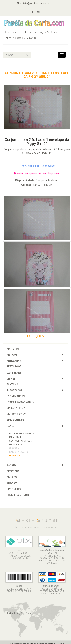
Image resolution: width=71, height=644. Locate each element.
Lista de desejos (35, 32)
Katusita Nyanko (19, 452)
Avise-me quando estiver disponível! (37, 173)
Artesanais (14, 361)
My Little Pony (16, 414)
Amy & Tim (13, 349)
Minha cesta (16, 38)
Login (31, 38)
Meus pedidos (15, 32)
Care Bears (14, 373)
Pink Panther (15, 420)
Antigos (12, 355)
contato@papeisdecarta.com (33, 3)
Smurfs (12, 477)
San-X (10, 426)
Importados (15, 391)
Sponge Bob (14, 489)
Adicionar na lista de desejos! (39, 166)
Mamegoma (16, 445)
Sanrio (11, 465)
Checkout (54, 32)
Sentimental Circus (20, 441)
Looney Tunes (16, 396)
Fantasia (12, 384)
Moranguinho (16, 408)
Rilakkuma (15, 437)
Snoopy (12, 483)
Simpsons (13, 471)
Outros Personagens (22, 434)
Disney (11, 379)
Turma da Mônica (18, 495)
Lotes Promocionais (20, 402)
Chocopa (14, 448)
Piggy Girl (16, 456)
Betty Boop (14, 367)
